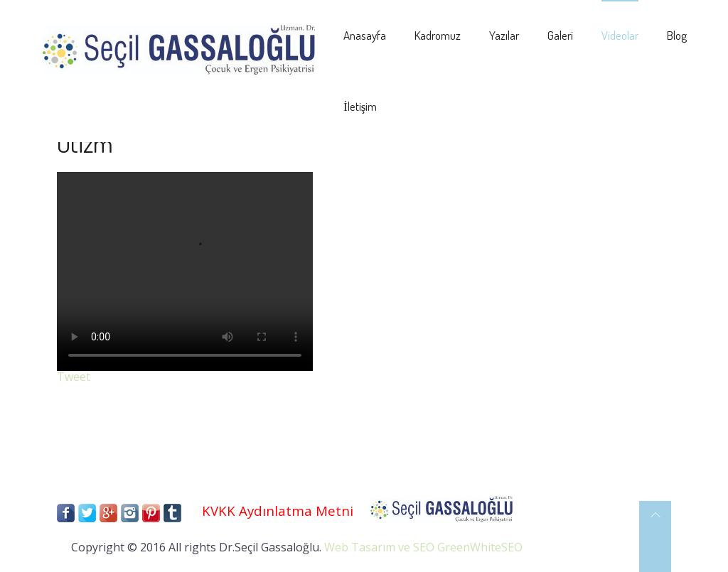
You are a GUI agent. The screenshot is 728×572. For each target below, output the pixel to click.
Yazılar (504, 35)
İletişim (360, 106)
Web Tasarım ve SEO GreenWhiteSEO (423, 547)
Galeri (560, 35)
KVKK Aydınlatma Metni (278, 511)
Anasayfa (365, 35)
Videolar (620, 35)
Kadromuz (438, 35)
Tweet (74, 377)
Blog (677, 35)
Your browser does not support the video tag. (185, 271)
